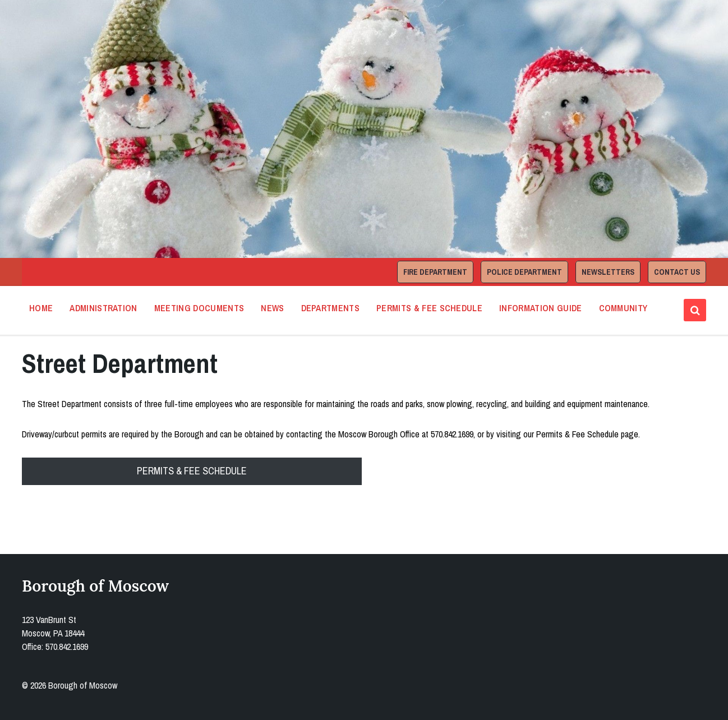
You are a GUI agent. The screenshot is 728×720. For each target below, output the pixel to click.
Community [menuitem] (623, 308)
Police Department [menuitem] (524, 272)
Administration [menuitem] (103, 308)
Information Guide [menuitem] (540, 308)
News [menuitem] (272, 308)
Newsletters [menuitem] (608, 272)
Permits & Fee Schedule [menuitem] (429, 308)
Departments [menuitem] (331, 308)
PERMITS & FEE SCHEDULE (192, 471)
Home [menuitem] (41, 308)
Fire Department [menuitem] (435, 272)
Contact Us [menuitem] (677, 272)
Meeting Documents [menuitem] (199, 308)
